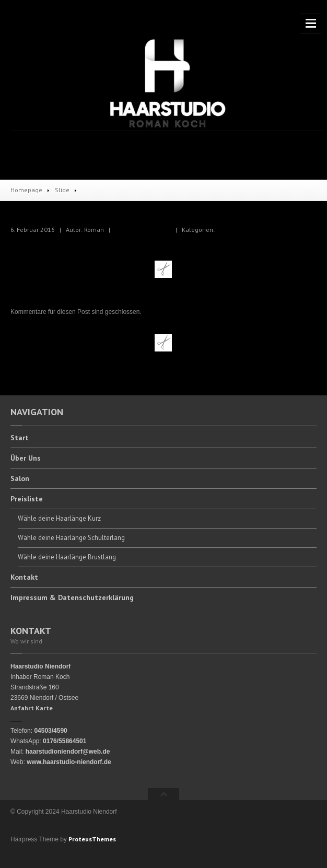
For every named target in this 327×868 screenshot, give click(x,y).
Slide (62, 190)
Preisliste (27, 499)
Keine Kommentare (143, 230)
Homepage (26, 190)
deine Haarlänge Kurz (59, 518)
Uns (26, 458)
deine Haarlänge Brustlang (67, 557)
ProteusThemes (92, 839)
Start (20, 438)
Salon (20, 478)
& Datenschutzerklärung (72, 597)
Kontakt (24, 577)
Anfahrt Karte (32, 708)
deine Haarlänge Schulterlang (71, 538)
